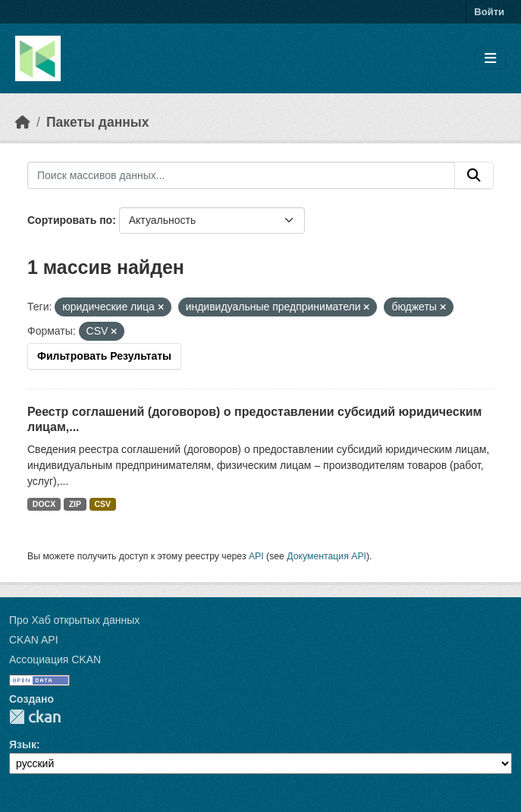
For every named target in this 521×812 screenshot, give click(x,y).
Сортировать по (70, 220)
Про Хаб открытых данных (74, 620)
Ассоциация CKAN (55, 659)
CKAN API (34, 640)
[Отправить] (474, 175)
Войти (489, 12)
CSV (103, 504)
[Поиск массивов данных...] (241, 175)
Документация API (326, 556)
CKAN (35, 717)
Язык (23, 744)
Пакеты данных (98, 122)
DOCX (44, 504)
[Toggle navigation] (490, 59)
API (256, 556)
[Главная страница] (23, 122)
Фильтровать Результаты (104, 356)
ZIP (75, 504)
